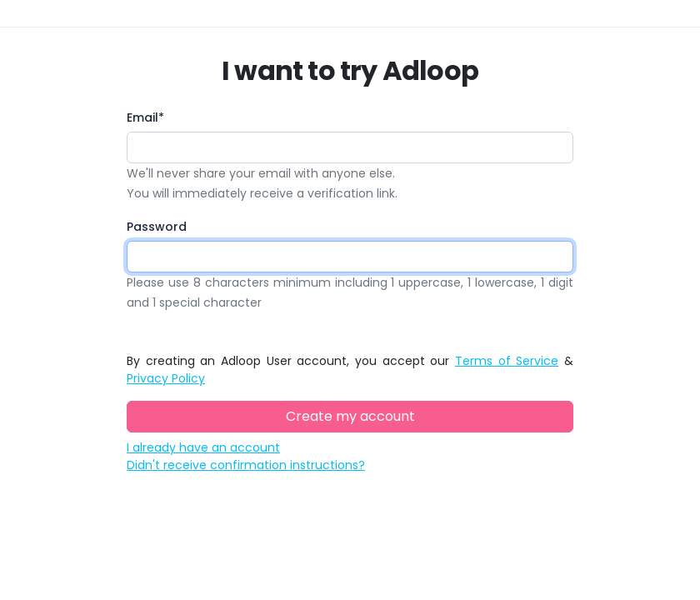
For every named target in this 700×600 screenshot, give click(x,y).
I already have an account (203, 447)
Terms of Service (507, 361)
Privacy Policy (166, 378)
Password (157, 227)
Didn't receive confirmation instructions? (246, 465)
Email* (145, 117)
